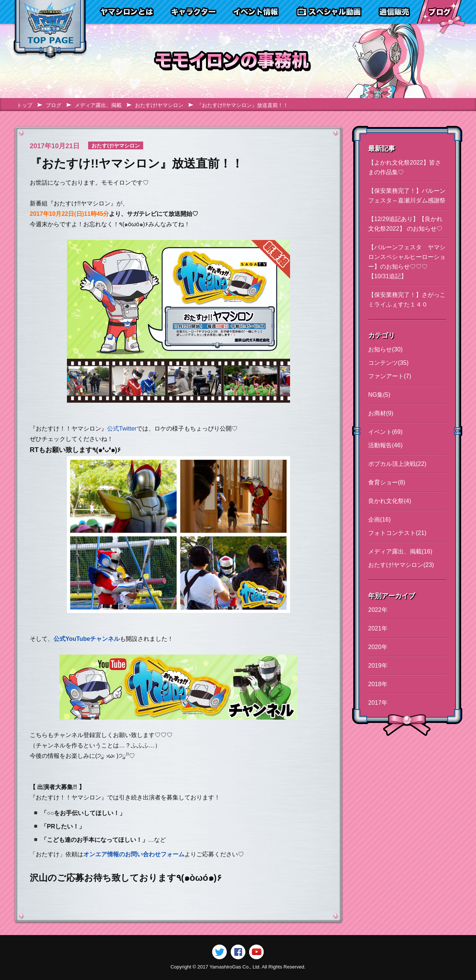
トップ (25, 105)
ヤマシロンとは (127, 12)
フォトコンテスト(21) (397, 533)
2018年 (378, 684)
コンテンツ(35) (388, 363)
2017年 (378, 703)
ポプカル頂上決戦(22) (397, 464)
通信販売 (394, 12)
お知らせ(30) (385, 349)
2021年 (378, 628)
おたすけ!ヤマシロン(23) (401, 565)
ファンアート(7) (390, 376)
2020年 (378, 647)
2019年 (378, 666)
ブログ (439, 12)
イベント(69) (385, 432)
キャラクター (193, 12)
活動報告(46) (385, 445)
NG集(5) (379, 395)
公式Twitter (122, 429)
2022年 (378, 610)
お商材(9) (381, 413)
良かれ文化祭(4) (390, 501)
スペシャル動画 (329, 12)
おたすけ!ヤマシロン (159, 105)
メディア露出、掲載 (98, 105)
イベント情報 (256, 12)
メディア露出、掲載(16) (400, 551)
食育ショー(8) (387, 482)
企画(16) (379, 520)
